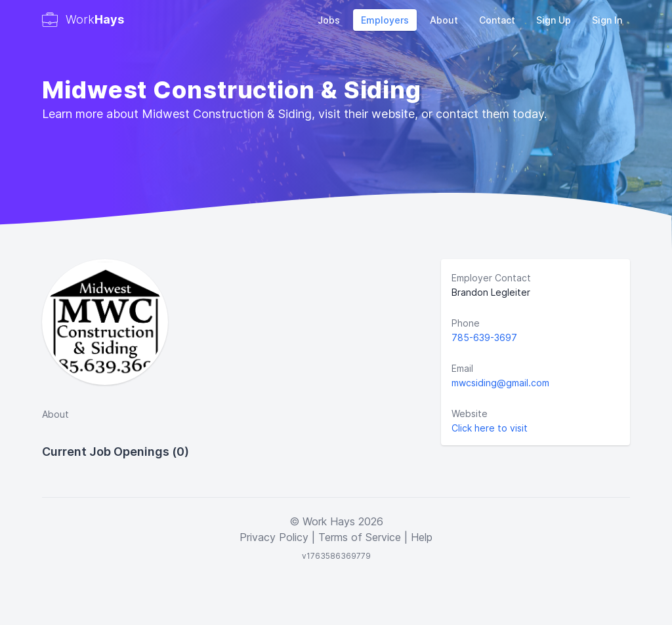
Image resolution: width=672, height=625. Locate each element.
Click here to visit (490, 428)
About (444, 20)
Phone (466, 323)
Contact (497, 20)
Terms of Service (360, 537)
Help (422, 537)
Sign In (607, 20)
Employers (385, 20)
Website (470, 413)
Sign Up (554, 20)
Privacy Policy (274, 537)
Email (462, 368)
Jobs (329, 20)
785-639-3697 (484, 337)
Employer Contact (491, 278)
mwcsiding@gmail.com (500, 383)
